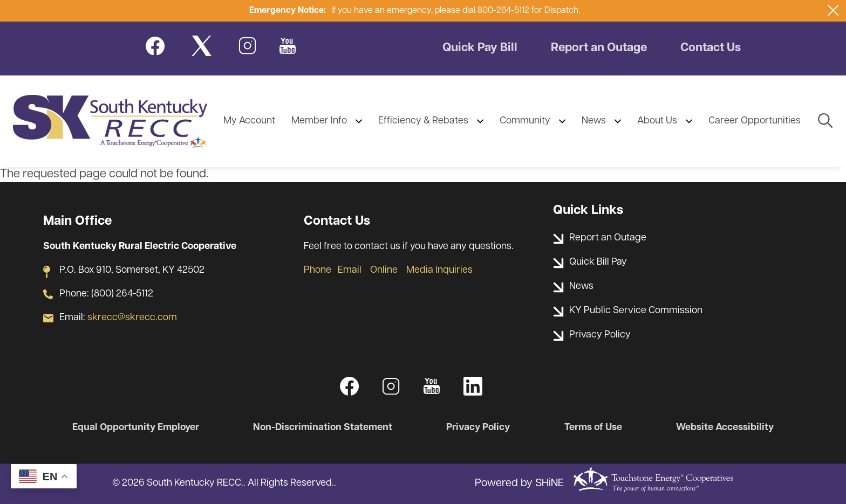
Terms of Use (593, 428)
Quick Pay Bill (480, 48)
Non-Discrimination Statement (323, 428)
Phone (318, 270)
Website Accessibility (725, 428)
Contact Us (711, 48)
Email (350, 270)
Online (384, 270)
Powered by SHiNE (519, 484)
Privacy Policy (478, 428)
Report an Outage (599, 48)
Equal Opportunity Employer (136, 428)
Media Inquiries (439, 270)
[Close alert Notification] (833, 11)
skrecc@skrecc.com (132, 318)
